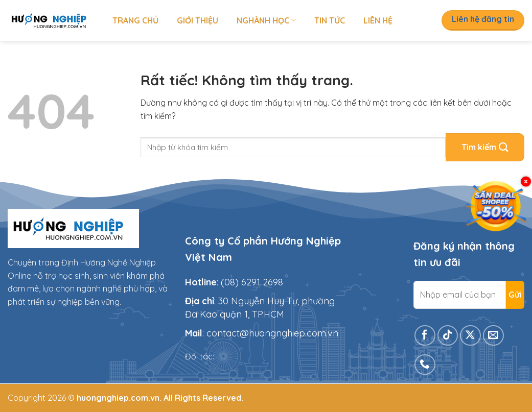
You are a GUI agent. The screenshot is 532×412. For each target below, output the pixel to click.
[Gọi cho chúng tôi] (425, 365)
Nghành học (266, 20)
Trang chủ (135, 20)
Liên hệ (378, 20)
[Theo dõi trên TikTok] (448, 336)
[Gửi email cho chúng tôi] (493, 336)
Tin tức (330, 20)
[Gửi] (485, 147)
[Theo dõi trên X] (470, 336)
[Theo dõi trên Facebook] (425, 336)
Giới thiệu (198, 20)
